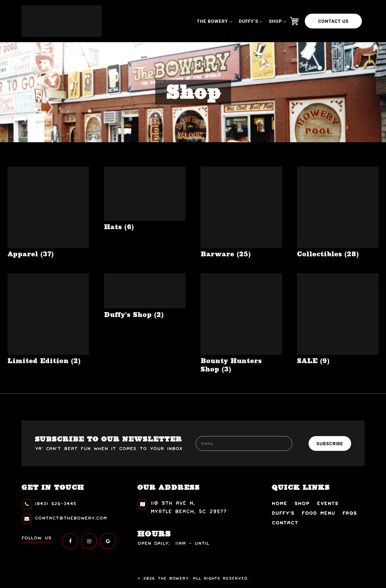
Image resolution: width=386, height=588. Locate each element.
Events (328, 503)
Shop (275, 21)
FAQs (350, 513)
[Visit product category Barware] (241, 212)
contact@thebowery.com (64, 518)
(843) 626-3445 (49, 503)
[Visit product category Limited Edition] (48, 319)
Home (279, 503)
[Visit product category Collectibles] (338, 212)
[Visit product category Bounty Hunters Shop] (241, 323)
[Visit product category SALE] (338, 319)
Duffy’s (248, 21)
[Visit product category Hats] (145, 199)
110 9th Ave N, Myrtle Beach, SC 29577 (182, 507)
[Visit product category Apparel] (48, 212)
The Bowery (212, 21)
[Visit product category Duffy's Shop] (145, 296)
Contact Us (333, 21)
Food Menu (318, 513)
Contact (285, 522)
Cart (294, 21)
